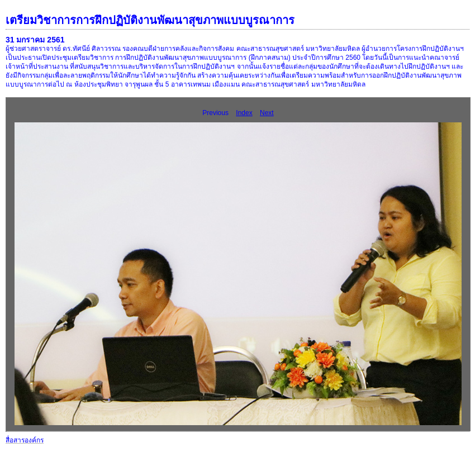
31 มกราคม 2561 (35, 40)
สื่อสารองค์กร (25, 440)
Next (267, 113)
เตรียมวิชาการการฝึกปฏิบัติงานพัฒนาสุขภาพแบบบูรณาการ (150, 20)
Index (244, 113)
